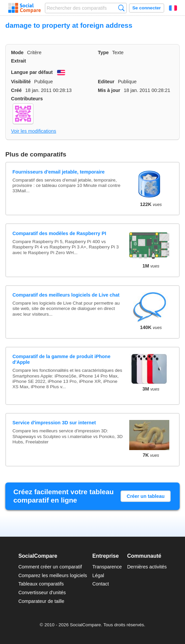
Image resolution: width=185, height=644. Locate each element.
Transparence (107, 567)
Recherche (121, 8)
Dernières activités (147, 567)
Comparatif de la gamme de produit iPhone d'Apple (61, 359)
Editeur (106, 82)
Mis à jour (109, 90)
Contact (101, 584)
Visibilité (21, 82)
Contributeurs (27, 99)
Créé (16, 90)
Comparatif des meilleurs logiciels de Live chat (66, 295)
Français (173, 8)
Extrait (19, 61)
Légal (98, 575)
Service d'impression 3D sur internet (54, 423)
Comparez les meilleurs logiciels (53, 575)
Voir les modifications (34, 131)
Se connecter (146, 8)
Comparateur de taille (41, 601)
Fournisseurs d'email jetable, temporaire (58, 172)
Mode (17, 52)
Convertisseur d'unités (42, 593)
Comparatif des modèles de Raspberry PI (59, 233)
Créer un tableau (146, 496)
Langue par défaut (32, 72)
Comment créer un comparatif (50, 567)
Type (103, 52)
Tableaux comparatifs (41, 584)
